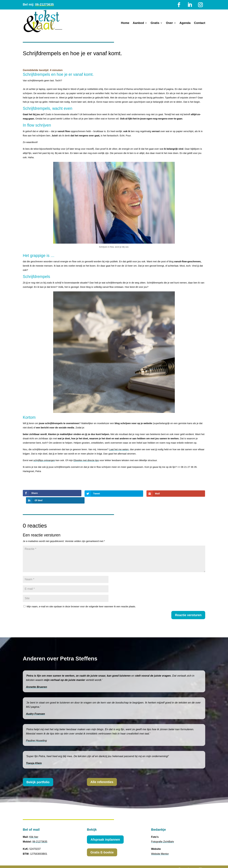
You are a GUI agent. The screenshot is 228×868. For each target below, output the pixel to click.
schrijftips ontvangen (44, 460)
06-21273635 (44, 4)
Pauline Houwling (36, 733)
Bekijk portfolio (38, 775)
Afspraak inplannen (105, 832)
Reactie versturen (188, 608)
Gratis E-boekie (102, 845)
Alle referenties (102, 775)
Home (125, 23)
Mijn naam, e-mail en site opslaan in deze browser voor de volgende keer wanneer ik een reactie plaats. (81, 599)
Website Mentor (160, 847)
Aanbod (138, 23)
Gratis (155, 23)
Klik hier (34, 830)
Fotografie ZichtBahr (163, 835)
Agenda (185, 23)
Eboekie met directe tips (86, 460)
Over (169, 23)
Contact (200, 23)
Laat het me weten (119, 449)
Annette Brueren (36, 680)
